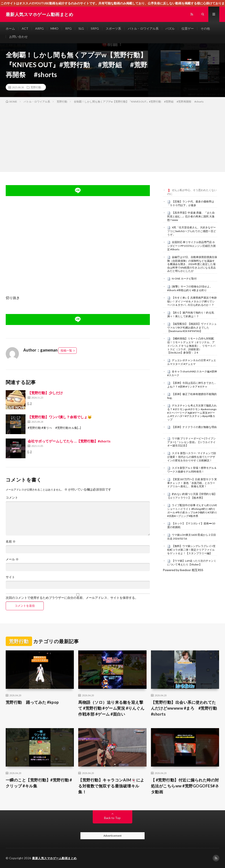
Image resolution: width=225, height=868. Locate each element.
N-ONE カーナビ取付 (184, 279)
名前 (11, 541)
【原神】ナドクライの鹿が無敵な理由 (194, 427)
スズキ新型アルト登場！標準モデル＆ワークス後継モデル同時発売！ (192, 470)
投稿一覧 (66, 350)
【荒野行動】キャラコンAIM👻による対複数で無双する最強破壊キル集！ (111, 786)
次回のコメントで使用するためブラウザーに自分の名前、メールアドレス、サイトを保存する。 (72, 598)
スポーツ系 (113, 28)
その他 (205, 28)
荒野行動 (36, 87)
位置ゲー (188, 28)
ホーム (10, 28)
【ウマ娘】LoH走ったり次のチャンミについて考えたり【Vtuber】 (192, 563)
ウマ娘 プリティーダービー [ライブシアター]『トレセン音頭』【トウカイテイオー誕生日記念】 (191, 442)
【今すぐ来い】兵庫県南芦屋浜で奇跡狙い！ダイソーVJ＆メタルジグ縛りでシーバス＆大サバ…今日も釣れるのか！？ (192, 301)
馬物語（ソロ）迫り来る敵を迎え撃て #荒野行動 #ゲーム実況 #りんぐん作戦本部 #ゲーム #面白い (111, 708)
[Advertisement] (112, 137)
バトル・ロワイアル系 (143, 28)
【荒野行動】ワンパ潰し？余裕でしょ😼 (60, 417)
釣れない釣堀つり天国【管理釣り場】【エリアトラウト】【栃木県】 (192, 496)
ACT (25, 28)
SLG (81, 28)
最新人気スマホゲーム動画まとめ (54, 858)
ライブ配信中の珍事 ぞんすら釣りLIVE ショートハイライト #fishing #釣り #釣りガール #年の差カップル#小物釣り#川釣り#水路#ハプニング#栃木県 (192, 510)
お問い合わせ (18, 37)
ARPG (39, 28)
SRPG (95, 28)
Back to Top (112, 818)
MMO (54, 28)
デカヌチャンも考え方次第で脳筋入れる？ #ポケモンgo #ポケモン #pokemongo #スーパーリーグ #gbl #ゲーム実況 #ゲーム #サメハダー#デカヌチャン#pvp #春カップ (192, 412)
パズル (170, 28)
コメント (12, 498)
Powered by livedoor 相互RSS (183, 570)
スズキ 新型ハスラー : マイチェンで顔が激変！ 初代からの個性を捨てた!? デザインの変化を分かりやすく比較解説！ (192, 457)
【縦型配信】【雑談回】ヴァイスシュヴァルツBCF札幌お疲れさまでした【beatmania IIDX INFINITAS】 (192, 327)
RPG (68, 28)
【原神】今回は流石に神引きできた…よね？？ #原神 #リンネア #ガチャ (192, 385)
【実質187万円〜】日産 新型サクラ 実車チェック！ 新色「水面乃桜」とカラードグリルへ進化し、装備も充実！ (192, 483)
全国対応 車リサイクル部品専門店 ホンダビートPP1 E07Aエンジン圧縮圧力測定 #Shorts (191, 246)
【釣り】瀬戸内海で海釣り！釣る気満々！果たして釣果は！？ (191, 314)
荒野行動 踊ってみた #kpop (32, 702)
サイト (10, 577)
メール (12, 559)
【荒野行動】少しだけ (45, 393)
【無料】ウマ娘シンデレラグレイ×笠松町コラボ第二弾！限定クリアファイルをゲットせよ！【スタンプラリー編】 (191, 550)
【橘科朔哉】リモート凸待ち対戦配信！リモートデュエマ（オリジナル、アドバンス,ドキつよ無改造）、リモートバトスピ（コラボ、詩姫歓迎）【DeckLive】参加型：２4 (191, 346)
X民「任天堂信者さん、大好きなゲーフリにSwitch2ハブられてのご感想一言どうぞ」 (192, 231)
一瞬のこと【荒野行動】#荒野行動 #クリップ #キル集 (39, 783)
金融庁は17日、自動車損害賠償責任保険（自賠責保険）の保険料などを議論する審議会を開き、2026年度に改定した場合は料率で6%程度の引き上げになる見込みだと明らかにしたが (192, 264)
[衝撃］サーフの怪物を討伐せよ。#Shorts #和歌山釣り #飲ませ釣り (190, 288)
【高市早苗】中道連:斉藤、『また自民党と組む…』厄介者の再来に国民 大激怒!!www (191, 216)
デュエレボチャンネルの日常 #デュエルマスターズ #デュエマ (192, 362)
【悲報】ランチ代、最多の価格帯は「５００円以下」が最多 (191, 203)
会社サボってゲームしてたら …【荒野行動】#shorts (69, 441)
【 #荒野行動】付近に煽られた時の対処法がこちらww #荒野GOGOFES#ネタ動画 (185, 786)
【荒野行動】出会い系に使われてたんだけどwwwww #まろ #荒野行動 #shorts (185, 708)
